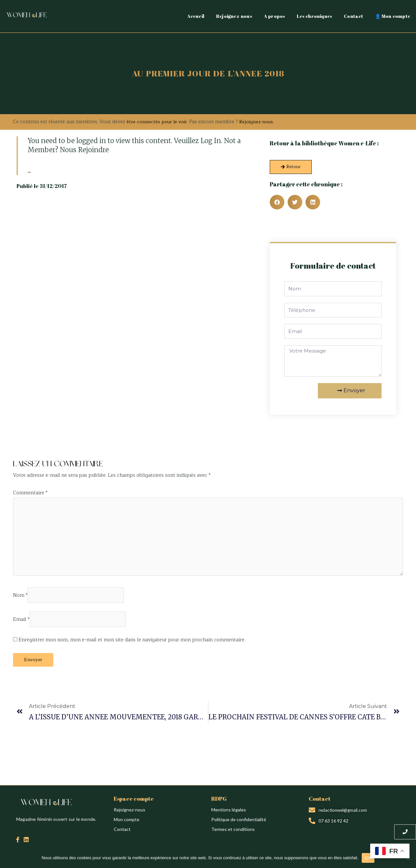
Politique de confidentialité (239, 823)
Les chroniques (314, 16)
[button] (277, 202)
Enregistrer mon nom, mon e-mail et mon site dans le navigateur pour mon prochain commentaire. (132, 643)
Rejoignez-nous (234, 16)
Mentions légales (229, 813)
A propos (275, 16)
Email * (21, 623)
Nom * (20, 598)
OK (368, 858)
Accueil (196, 16)
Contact (353, 16)
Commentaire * (30, 493)
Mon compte (127, 823)
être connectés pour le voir (157, 122)
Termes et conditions (233, 832)
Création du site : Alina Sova (41, 449)
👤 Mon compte (393, 16)
